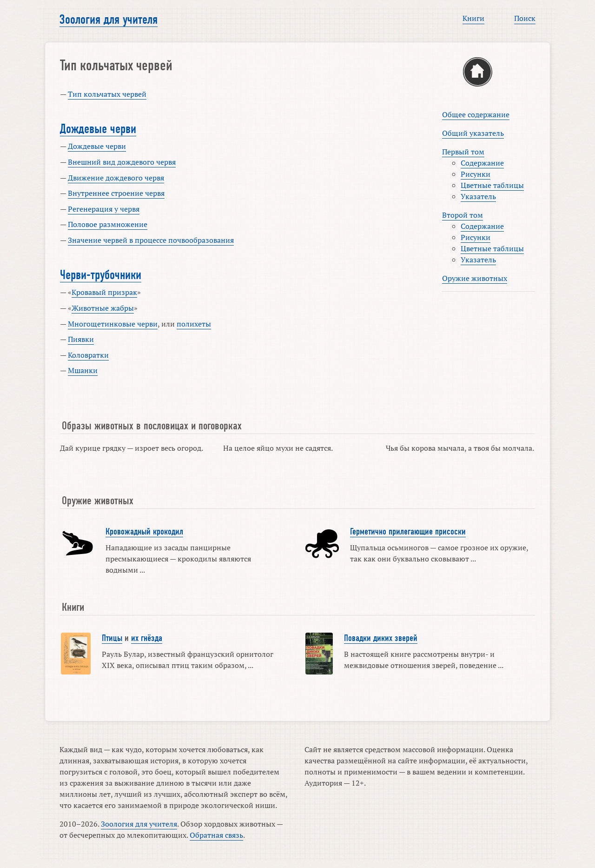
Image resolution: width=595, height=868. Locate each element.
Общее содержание (476, 114)
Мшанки (83, 370)
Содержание (482, 163)
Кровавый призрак (104, 292)
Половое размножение (108, 224)
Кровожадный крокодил (144, 532)
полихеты (194, 324)
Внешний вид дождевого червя (122, 162)
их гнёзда (147, 638)
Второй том (463, 215)
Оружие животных (475, 278)
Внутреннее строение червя (116, 193)
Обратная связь (216, 835)
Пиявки (81, 339)
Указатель (478, 196)
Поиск (525, 18)
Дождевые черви (98, 129)
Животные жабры (103, 308)
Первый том (463, 152)
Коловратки (88, 355)
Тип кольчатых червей (107, 94)
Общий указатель (473, 133)
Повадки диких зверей (381, 638)
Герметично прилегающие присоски (408, 532)
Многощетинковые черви (113, 324)
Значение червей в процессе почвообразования (151, 240)
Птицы (112, 638)
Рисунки (476, 174)
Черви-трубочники (101, 275)
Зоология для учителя (109, 20)
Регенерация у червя (104, 209)
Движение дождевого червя (116, 178)
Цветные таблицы (492, 185)
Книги (473, 18)
